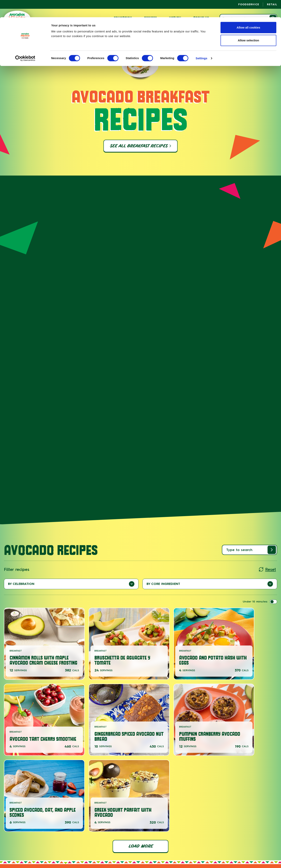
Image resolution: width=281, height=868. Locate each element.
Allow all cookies (249, 10)
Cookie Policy (250, 842)
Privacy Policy (230, 842)
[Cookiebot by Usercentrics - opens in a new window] (25, 41)
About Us (30, 842)
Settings (202, 41)
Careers (67, 842)
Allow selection (248, 23)
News (49, 842)
